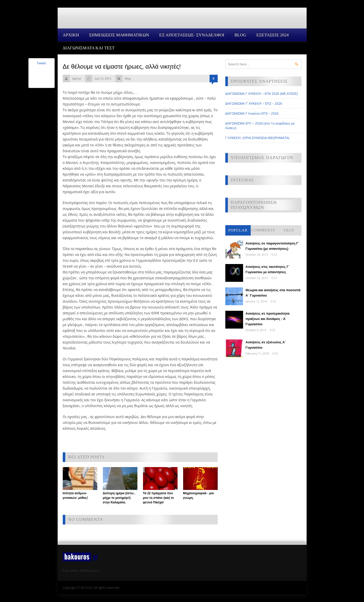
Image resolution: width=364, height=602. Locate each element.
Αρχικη (71, 35)
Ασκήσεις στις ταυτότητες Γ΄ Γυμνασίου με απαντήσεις (268, 269)
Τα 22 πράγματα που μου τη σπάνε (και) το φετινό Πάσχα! (159, 498)
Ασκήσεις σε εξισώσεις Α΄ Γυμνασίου (266, 345)
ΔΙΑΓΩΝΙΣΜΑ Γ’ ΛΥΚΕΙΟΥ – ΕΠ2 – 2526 (254, 103)
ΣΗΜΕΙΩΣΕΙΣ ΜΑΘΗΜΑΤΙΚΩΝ (119, 35)
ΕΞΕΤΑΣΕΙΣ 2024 (272, 35)
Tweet (41, 63)
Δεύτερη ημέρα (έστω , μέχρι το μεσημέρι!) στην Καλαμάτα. (119, 498)
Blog (240, 35)
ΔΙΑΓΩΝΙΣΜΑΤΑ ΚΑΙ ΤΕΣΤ (89, 48)
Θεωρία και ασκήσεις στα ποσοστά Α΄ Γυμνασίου (273, 293)
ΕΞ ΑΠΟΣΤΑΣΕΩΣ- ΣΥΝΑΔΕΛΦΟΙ (192, 35)
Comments (263, 230)
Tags (289, 230)
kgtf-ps (77, 78)
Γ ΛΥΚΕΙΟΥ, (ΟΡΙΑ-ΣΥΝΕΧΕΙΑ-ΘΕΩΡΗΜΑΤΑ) (257, 138)
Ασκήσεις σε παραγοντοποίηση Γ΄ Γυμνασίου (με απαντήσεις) (273, 246)
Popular (238, 230)
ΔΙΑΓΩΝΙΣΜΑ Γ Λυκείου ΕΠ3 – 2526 (252, 113)
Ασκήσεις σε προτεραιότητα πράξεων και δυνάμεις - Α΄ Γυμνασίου (268, 319)
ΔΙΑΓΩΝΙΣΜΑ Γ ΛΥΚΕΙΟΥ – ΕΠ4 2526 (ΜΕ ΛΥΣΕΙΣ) (262, 94)
